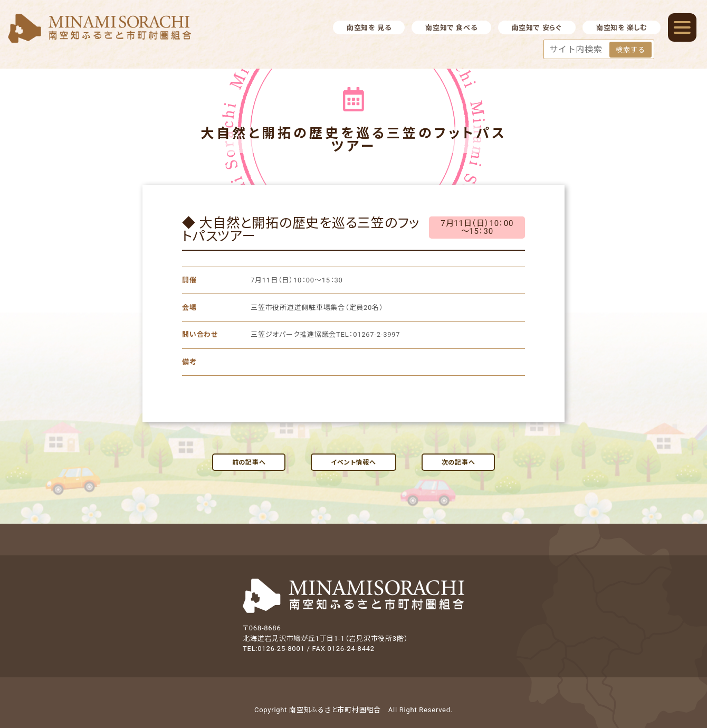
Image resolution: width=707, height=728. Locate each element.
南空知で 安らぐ (537, 28)
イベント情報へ (353, 462)
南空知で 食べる (451, 28)
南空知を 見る (369, 28)
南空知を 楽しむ (622, 28)
